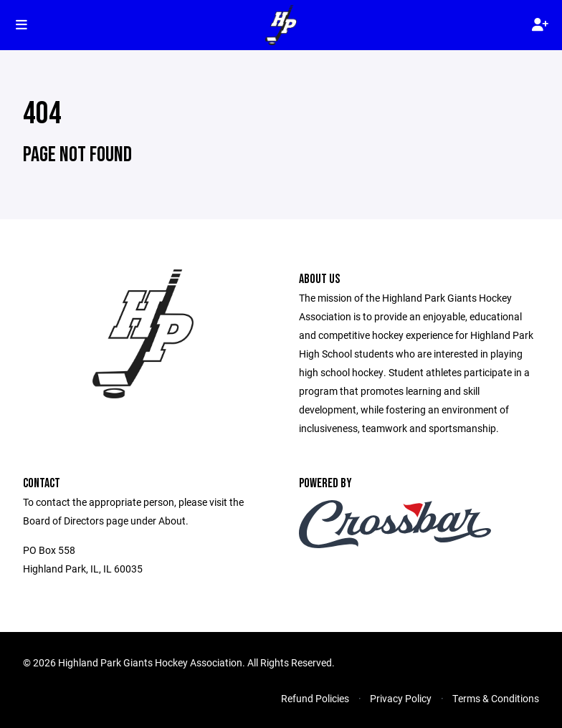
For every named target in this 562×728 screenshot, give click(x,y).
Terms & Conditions (496, 698)
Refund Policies (315, 698)
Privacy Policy (401, 698)
